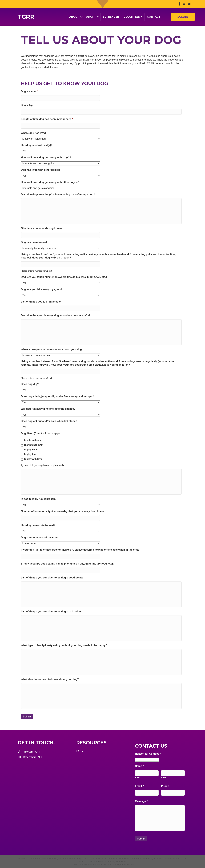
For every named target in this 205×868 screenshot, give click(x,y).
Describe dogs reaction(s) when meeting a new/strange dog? (58, 194)
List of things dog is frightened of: (42, 302)
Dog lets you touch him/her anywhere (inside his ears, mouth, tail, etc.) (64, 277)
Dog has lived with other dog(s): (40, 170)
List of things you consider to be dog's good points (52, 578)
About (74, 17)
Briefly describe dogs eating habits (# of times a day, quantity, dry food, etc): (67, 564)
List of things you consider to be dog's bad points (51, 612)
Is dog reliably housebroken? (39, 499)
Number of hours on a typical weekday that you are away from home (62, 511)
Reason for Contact (148, 754)
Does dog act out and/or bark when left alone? (49, 421)
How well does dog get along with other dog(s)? (50, 182)
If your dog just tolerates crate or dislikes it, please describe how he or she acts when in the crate (80, 550)
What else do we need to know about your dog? (50, 679)
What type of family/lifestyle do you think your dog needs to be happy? (64, 645)
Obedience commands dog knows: (42, 228)
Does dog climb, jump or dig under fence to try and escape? (57, 396)
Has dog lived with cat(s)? (37, 145)
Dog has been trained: (34, 242)
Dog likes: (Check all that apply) (40, 433)
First (138, 777)
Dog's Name (29, 91)
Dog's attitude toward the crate (40, 538)
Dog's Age (27, 105)
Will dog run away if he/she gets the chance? (48, 409)
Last (164, 777)
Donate (183, 16)
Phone (165, 786)
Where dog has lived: (34, 133)
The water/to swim (34, 445)
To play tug (30, 454)
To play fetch (31, 450)
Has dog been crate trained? (38, 525)
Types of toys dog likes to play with (42, 465)
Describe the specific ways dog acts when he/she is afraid (56, 315)
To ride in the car (33, 440)
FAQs (80, 751)
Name (140, 766)
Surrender (111, 17)
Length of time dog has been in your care (47, 119)
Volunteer (132, 17)
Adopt (91, 17)
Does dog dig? (30, 384)
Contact (154, 17)
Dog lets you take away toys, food (42, 289)
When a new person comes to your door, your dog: (52, 349)
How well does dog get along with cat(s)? (46, 158)
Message (142, 801)
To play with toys (33, 459)
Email (140, 786)
